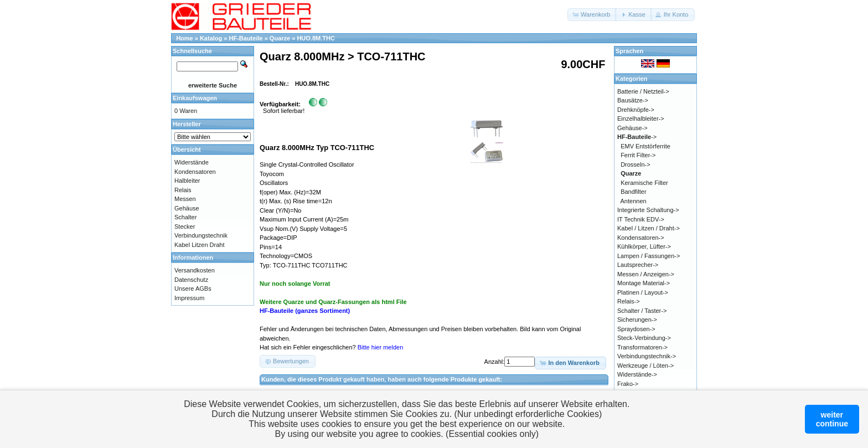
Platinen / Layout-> (643, 292)
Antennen (634, 201)
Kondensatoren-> (641, 238)
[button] (592, 15)
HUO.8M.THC (316, 38)
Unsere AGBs (193, 289)
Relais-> (629, 301)
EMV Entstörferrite (645, 146)
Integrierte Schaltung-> (648, 210)
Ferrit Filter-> (638, 155)
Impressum (189, 298)
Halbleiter (187, 181)
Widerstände (192, 162)
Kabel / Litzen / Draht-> (649, 228)
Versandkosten (195, 270)
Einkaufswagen (195, 98)
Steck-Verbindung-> (644, 338)
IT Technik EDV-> (641, 219)
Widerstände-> (637, 374)
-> (637, 137)
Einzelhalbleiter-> (641, 119)
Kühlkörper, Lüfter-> (644, 246)
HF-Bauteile (246, 38)
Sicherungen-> (637, 320)
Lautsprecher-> (638, 265)
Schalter (185, 217)
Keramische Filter (644, 183)
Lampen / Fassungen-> (649, 256)
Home (185, 38)
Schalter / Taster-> (642, 311)
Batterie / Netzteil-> (643, 91)
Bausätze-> (633, 100)
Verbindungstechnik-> (647, 356)
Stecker (185, 226)
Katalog (211, 38)
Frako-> (628, 384)
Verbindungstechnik (201, 235)
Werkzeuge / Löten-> (645, 365)
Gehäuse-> (632, 128)
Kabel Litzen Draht (200, 245)
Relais (183, 190)
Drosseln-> (635, 164)
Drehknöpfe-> (636, 110)
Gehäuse (187, 208)
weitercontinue (832, 419)
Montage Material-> (644, 283)
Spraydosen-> (636, 329)
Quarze (280, 38)
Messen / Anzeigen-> (646, 274)
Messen (185, 199)
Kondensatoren (195, 172)
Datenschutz (191, 280)
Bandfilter (633, 192)
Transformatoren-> (642, 347)
